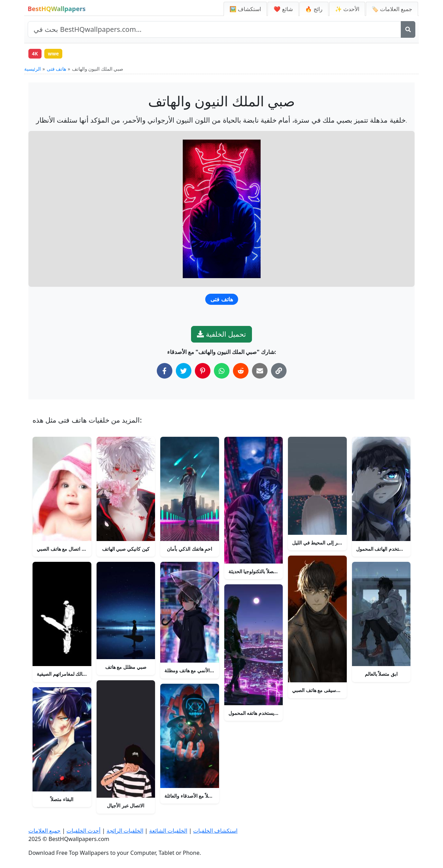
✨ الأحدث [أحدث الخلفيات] (347, 9)
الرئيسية (33, 69)
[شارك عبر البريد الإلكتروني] (260, 371)
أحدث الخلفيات (83, 831)
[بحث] (408, 29)
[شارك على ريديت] (241, 371)
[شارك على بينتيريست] (203, 371)
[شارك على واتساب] (222, 371)
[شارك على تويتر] (184, 371)
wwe (54, 54)
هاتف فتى (57, 69)
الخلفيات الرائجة (125, 831)
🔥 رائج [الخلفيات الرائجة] (314, 9)
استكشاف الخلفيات (215, 831)
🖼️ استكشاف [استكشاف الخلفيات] (245, 9)
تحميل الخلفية (221, 334)
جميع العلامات (44, 831)
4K (35, 54)
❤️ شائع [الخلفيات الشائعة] (283, 9)
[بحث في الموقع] (214, 29)
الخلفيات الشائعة (168, 831)
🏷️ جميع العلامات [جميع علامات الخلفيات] (392, 9)
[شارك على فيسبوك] (165, 371)
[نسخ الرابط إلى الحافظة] (279, 371)
